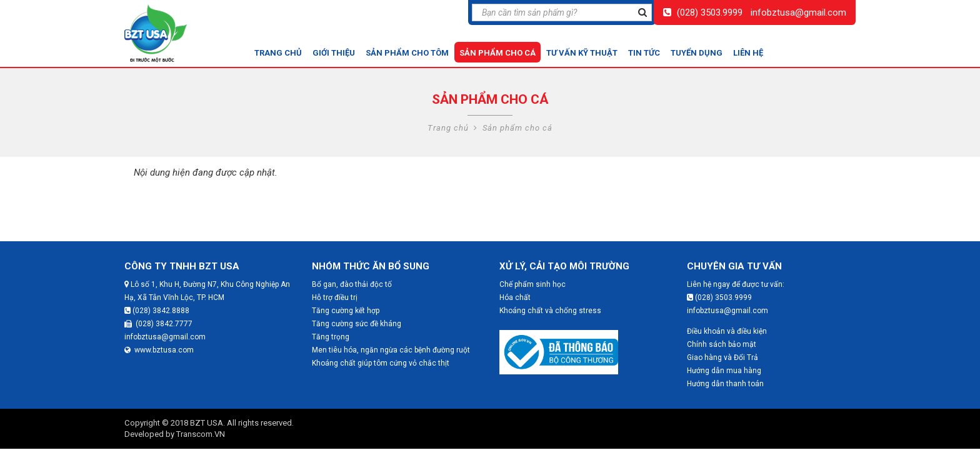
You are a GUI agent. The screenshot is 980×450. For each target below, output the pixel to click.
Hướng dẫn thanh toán (725, 384)
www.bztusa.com (159, 350)
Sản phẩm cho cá (497, 53)
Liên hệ (748, 53)
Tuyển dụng (697, 53)
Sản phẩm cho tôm (407, 53)
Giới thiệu (334, 53)
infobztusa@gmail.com (798, 12)
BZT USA (207, 423)
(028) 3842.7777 (158, 324)
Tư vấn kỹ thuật (582, 53)
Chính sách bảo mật (722, 344)
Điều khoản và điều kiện (727, 331)
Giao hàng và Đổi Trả (722, 357)
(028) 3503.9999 (710, 12)
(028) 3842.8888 (157, 311)
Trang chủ (278, 53)
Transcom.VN (201, 434)
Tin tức (644, 53)
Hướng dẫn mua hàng (724, 371)
